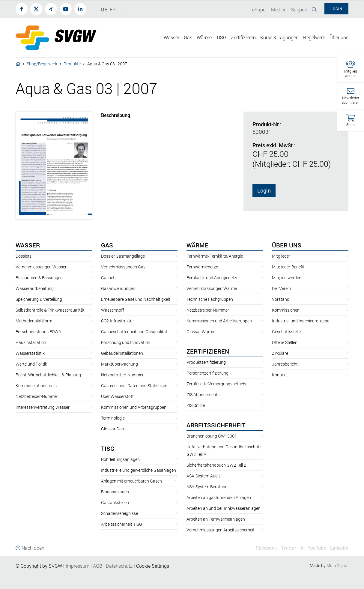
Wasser (28, 245)
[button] (351, 69)
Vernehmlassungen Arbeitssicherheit (221, 530)
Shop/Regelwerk (42, 64)
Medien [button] (279, 9)
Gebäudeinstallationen (122, 353)
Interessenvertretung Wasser (43, 407)
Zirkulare (280, 353)
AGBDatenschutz (113, 566)
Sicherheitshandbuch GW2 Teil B (216, 465)
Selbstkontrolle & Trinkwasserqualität (50, 310)
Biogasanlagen (115, 492)
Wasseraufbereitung (35, 288)
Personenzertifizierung (207, 373)
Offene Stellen (285, 342)
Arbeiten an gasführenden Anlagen (219, 497)
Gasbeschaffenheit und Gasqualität (134, 332)
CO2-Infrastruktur (118, 321)
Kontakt (279, 375)
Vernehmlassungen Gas (123, 267)
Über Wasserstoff (117, 396)
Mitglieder (281, 256)
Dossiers (24, 256)
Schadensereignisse (119, 513)
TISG (108, 448)
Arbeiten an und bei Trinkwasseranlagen (224, 508)
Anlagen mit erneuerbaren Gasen (131, 481)
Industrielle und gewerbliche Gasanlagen (139, 470)
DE (104, 9)
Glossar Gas (112, 429)
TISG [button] (221, 37)
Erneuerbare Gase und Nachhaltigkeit (136, 299)
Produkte (72, 64)
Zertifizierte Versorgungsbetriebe (217, 384)
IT (120, 9)
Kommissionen (286, 310)
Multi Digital (337, 565)
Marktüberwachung (119, 364)
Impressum (78, 566)
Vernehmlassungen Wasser (41, 267)
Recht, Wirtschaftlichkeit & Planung (48, 375)
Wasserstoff (113, 310)
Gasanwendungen (118, 288)
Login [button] (336, 9)
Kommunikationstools (36, 386)
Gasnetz (109, 278)
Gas (107, 245)
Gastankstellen (115, 502)
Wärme (197, 245)
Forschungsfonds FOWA (38, 332)
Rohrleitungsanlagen (120, 459)
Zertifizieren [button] (243, 37)
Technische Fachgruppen (210, 299)
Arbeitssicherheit (216, 425)
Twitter (289, 548)
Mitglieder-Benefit (288, 267)
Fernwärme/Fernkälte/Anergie (215, 256)
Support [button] (299, 9)
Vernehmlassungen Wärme (212, 288)
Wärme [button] (204, 37)
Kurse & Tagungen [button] (279, 37)
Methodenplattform (34, 321)
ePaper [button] (260, 9)
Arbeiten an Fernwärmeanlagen (216, 519)
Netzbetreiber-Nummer (37, 396)
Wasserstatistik (30, 353)
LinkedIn (339, 548)
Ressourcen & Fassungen (39, 278)
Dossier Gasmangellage (123, 256)
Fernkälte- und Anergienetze (212, 278)
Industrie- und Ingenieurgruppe (301, 321)
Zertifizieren (208, 351)
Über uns (287, 245)
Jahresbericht (285, 364)
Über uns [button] (339, 37)
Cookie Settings (153, 566)
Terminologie (113, 418)
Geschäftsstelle (286, 332)
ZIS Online (196, 405)
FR (113, 9)
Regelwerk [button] (314, 37)
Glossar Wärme (201, 332)
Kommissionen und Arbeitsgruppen (134, 407)
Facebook (266, 548)
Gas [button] (188, 37)
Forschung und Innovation (126, 342)
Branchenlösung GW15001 (212, 436)
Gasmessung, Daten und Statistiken (134, 386)
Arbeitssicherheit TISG (122, 524)
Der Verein (281, 288)
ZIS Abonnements (203, 395)
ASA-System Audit (203, 476)
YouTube (317, 548)
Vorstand (281, 299)
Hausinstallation (31, 342)
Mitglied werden (287, 278)
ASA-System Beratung (207, 487)
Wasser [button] (172, 37)
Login (264, 190)
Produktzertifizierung (206, 362)
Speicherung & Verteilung (39, 299)
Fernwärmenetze (202, 267)
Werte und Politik (31, 364)
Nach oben (30, 548)
